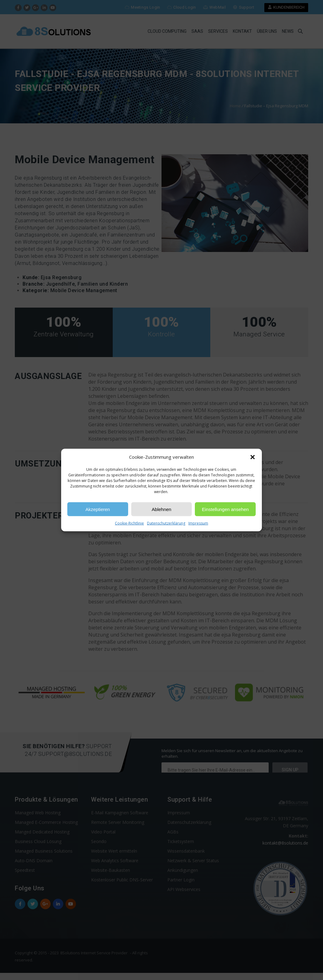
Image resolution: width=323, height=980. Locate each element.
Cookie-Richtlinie (129, 523)
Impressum (198, 523)
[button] (253, 457)
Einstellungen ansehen (225, 509)
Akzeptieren (98, 509)
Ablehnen (161, 509)
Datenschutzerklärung (166, 523)
